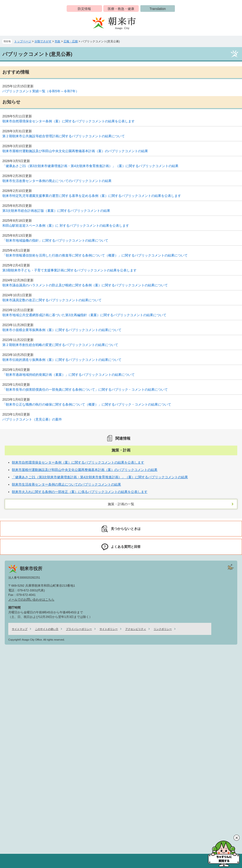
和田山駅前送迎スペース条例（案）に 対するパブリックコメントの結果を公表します (66, 226)
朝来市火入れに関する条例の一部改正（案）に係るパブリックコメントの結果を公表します (80, 492)
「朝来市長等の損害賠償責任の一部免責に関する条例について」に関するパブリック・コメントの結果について (85, 390)
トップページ (23, 41)
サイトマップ (20, 629)
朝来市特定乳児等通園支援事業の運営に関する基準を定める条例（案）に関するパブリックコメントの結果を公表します (92, 196)
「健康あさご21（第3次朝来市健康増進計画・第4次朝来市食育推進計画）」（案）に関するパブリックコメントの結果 (90, 166)
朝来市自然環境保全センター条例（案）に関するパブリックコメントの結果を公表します (69, 121)
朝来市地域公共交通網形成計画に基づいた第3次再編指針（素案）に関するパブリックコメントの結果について (84, 315)
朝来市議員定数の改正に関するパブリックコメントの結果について (52, 300)
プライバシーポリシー (79, 629)
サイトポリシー (109, 629)
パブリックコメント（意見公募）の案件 (32, 419)
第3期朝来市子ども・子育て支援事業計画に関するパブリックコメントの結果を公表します (69, 270)
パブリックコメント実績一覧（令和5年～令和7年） (41, 91)
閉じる (237, 838)
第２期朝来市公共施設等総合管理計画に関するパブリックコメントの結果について (64, 136)
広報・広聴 (71, 41)
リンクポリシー (163, 629)
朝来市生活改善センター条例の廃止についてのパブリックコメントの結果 (57, 181)
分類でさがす (43, 41)
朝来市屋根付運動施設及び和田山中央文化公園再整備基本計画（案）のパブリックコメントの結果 (75, 151)
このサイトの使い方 (47, 629)
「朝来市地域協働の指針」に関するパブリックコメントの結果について (55, 240)
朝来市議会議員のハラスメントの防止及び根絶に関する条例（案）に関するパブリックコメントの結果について (85, 285)
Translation (158, 9)
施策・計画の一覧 (121, 504)
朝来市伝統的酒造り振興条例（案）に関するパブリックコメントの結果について (62, 360)
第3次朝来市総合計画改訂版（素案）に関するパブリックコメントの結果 (56, 211)
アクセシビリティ (136, 629)
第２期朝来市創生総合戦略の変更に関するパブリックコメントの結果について (60, 345)
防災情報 (84, 9)
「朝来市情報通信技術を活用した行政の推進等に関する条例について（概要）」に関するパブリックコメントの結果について (95, 255)
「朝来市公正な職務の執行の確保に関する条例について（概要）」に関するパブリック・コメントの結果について (87, 404)
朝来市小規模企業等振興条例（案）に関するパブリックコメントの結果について (62, 330)
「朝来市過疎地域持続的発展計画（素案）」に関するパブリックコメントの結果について (69, 375)
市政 (57, 41)
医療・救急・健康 (121, 9)
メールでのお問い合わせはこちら (31, 600)
